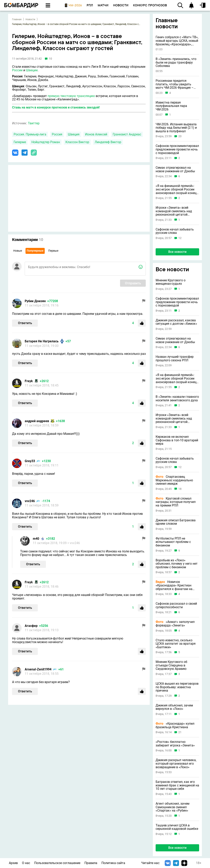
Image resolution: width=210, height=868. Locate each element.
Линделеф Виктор (108, 142)
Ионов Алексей (96, 134)
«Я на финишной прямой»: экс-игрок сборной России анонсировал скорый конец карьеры (176, 189)
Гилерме (20, 142)
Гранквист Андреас (127, 134)
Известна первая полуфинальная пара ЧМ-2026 (171, 106)
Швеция (74, 134)
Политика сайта (113, 863)
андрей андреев (37, 421)
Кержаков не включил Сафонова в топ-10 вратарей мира (177, 440)
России (17, 70)
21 (180, 732)
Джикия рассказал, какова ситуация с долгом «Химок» (176, 322)
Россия (57, 134)
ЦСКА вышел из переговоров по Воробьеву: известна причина (177, 687)
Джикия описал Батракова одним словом (176, 522)
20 (180, 136)
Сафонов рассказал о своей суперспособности (176, 605)
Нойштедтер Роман (46, 142)
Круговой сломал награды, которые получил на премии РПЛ (176, 502)
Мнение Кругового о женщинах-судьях (171, 282)
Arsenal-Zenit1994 (38, 669)
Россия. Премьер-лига (30, 134)
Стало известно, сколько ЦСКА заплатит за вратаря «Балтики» (176, 644)
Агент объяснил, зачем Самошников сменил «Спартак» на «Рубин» (173, 807)
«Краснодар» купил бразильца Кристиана (175, 725)
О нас (26, 863)
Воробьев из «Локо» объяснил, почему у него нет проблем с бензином (177, 564)
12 (180, 238)
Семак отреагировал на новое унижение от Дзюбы (175, 169)
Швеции (32, 70)
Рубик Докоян (35, 301)
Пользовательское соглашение (57, 863)
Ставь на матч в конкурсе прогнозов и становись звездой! (56, 107)
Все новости (177, 252)
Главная (17, 19)
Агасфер (31, 626)
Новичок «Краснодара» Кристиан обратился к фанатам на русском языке (174, 585)
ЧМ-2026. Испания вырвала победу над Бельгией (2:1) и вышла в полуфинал (176, 128)
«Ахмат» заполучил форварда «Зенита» (175, 624)
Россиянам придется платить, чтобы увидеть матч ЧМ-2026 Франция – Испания (175, 84)
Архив (13, 863)
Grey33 (30, 461)
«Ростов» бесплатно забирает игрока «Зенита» (175, 744)
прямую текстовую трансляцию (71, 96)
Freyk (29, 381)
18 (180, 489)
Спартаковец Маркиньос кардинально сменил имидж (174, 480)
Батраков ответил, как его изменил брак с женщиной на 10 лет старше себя (177, 785)
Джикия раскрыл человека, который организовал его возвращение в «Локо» (176, 764)
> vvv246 (74, 543)
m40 (36, 539)
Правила (91, 863)
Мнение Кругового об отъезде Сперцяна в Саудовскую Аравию (171, 665)
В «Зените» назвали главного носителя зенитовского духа (177, 398)
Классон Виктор (77, 142)
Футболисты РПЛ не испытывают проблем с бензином (173, 542)
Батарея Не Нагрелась (42, 341)
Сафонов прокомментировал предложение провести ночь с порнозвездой (177, 149)
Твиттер (34, 123)
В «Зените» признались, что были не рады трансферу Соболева (176, 62)
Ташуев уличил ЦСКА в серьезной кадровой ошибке (177, 827)
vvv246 (30, 501)
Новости (30, 19)
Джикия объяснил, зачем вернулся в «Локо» (174, 707)
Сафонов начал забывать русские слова (175, 231)
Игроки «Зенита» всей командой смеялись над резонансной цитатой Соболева (174, 211)
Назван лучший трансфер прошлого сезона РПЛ (175, 358)
